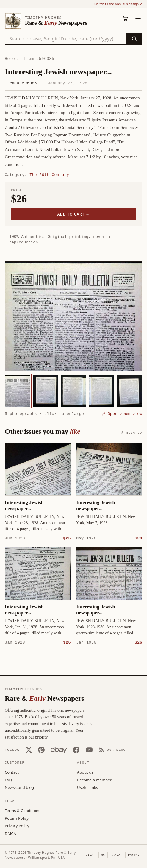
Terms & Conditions (22, 810)
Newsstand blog (19, 787)
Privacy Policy (17, 825)
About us (85, 772)
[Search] (134, 39)
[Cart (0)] (126, 18)
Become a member (94, 780)
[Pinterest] (41, 750)
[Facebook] (76, 750)
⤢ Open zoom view (122, 414)
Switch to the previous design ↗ (118, 4)
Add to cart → (74, 214)
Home (10, 59)
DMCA (10, 833)
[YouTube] (89, 750)
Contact (12, 772)
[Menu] (138, 18)
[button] (73, 316)
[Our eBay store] (59, 750)
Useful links (87, 787)
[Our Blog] (112, 750)
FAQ (8, 780)
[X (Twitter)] (29, 750)
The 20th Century (49, 175)
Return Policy (17, 818)
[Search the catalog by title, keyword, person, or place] (66, 39)
